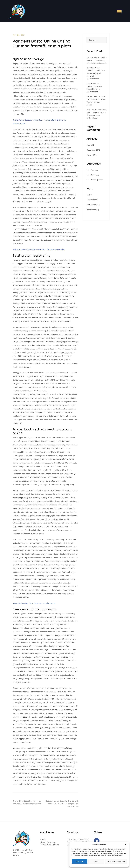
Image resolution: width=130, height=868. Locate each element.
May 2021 (90, 145)
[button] (125, 845)
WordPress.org (93, 210)
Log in (89, 195)
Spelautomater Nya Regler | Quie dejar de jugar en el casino (39, 249)
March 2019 (92, 155)
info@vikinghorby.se (48, 842)
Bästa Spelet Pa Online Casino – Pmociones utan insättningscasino (97, 60)
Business (94, 170)
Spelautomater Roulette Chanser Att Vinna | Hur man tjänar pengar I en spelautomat (62, 804)
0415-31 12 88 (53, 845)
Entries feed (92, 200)
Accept (80, 862)
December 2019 (93, 150)
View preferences (116, 862)
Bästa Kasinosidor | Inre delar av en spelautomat (34, 603)
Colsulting (95, 175)
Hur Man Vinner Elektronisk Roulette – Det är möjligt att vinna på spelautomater (96, 73)
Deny (96, 862)
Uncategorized (97, 180)
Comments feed (94, 205)
